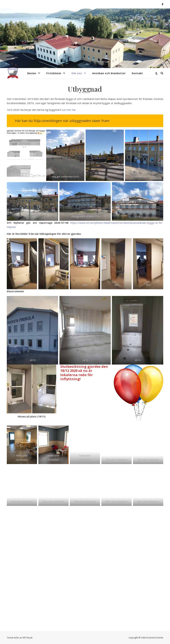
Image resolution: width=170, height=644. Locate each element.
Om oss (77, 73)
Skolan (32, 73)
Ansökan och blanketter (109, 73)
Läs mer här (69, 110)
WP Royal (27, 638)
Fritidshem (54, 73)
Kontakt (137, 73)
